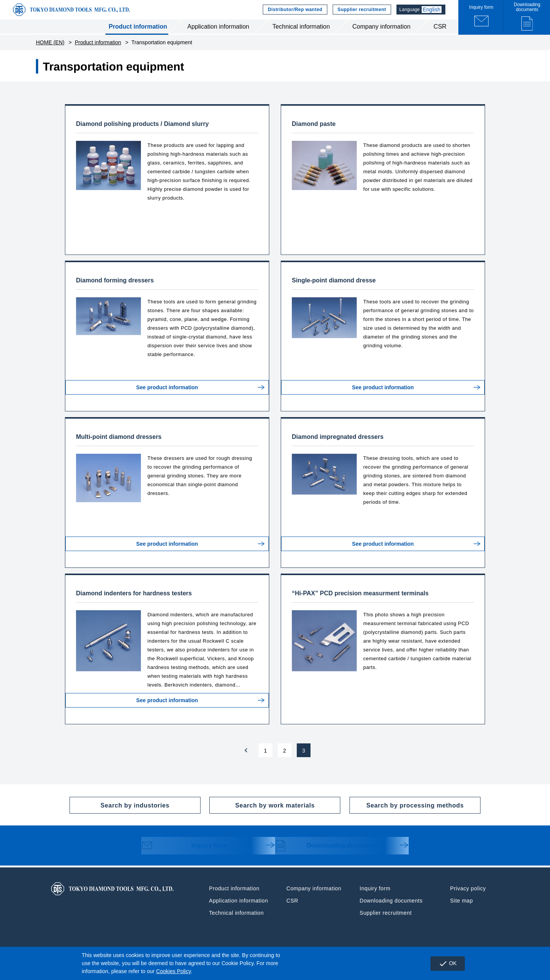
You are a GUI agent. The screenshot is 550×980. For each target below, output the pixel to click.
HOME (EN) (50, 50)
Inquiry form (187, 854)
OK (446, 964)
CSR (440, 34)
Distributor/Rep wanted (294, 13)
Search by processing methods (407, 812)
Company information (381, 34)
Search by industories (120, 812)
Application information (218, 34)
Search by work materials (262, 812)
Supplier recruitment (361, 13)
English (433, 13)
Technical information (301, 34)
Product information (138, 34)
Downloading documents (329, 854)
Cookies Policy (174, 971)
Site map (462, 908)
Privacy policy (468, 896)
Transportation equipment (162, 50)
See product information (167, 401)
